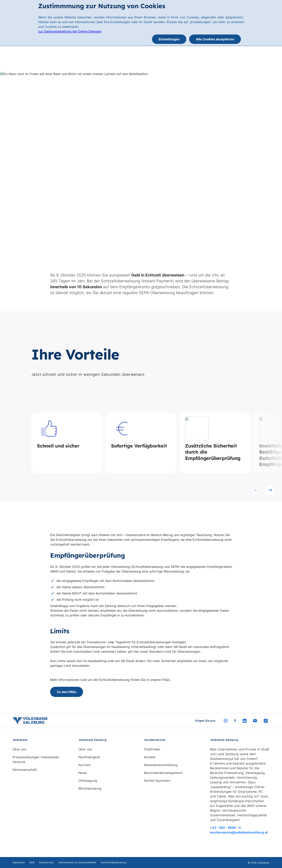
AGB (32, 862)
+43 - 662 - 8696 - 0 (225, 828)
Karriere (84, 765)
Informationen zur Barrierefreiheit (77, 862)
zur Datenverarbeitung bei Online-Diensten (70, 31)
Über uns (19, 749)
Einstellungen (169, 39)
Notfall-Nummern (157, 781)
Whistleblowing (90, 788)
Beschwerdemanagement (163, 773)
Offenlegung (88, 781)
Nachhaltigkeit (89, 757)
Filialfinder (152, 749)
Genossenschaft (25, 770)
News (83, 773)
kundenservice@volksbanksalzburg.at (239, 832)
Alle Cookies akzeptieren (215, 39)
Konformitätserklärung (113, 862)
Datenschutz (47, 862)
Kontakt (150, 757)
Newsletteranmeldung (161, 765)
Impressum (19, 862)
